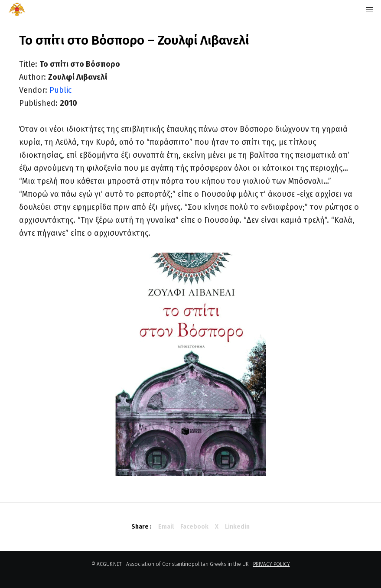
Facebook (194, 527)
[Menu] (367, 10)
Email (166, 527)
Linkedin (237, 527)
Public (61, 90)
